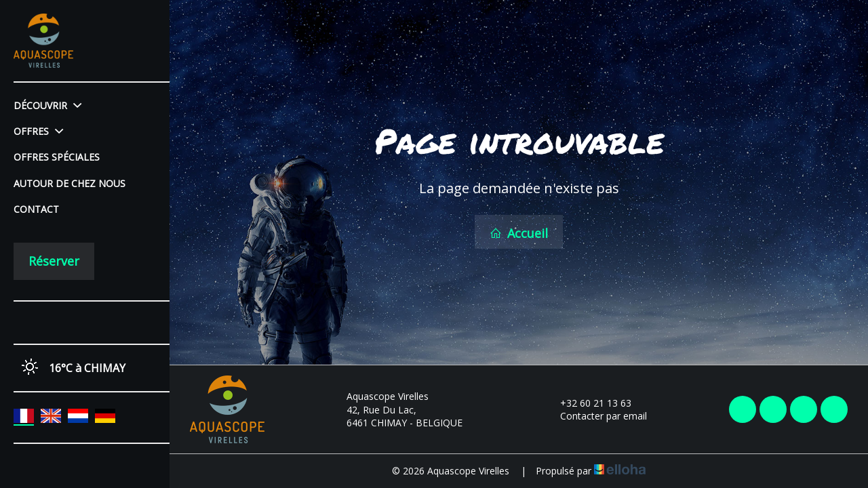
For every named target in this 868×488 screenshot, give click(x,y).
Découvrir (47, 105)
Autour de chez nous (70, 183)
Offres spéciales (57, 157)
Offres (38, 131)
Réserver (54, 261)
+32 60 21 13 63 (588, 403)
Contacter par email (596, 416)
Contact (36, 209)
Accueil (519, 233)
